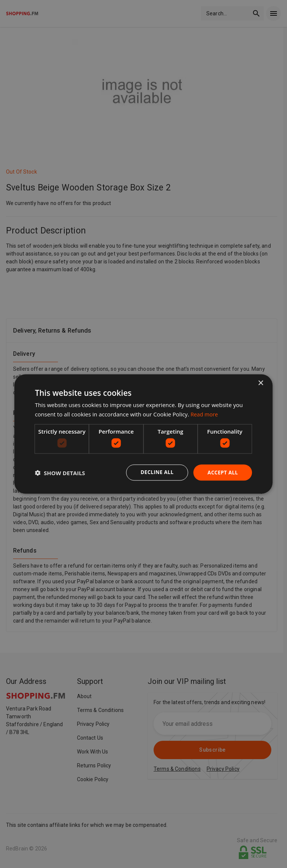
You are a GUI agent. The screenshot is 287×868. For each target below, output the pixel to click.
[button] (60, 473)
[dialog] (143, 434)
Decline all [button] (155, 472)
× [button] (261, 383)
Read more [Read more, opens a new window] (205, 414)
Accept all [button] (222, 472)
